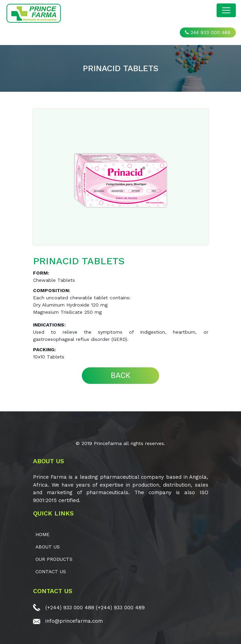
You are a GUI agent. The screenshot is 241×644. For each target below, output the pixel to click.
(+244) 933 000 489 (120, 608)
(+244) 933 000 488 (70, 608)
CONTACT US (51, 571)
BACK (121, 375)
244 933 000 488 (208, 32)
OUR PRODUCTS (54, 559)
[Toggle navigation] (226, 10)
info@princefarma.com (74, 621)
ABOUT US (48, 547)
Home (42, 534)
